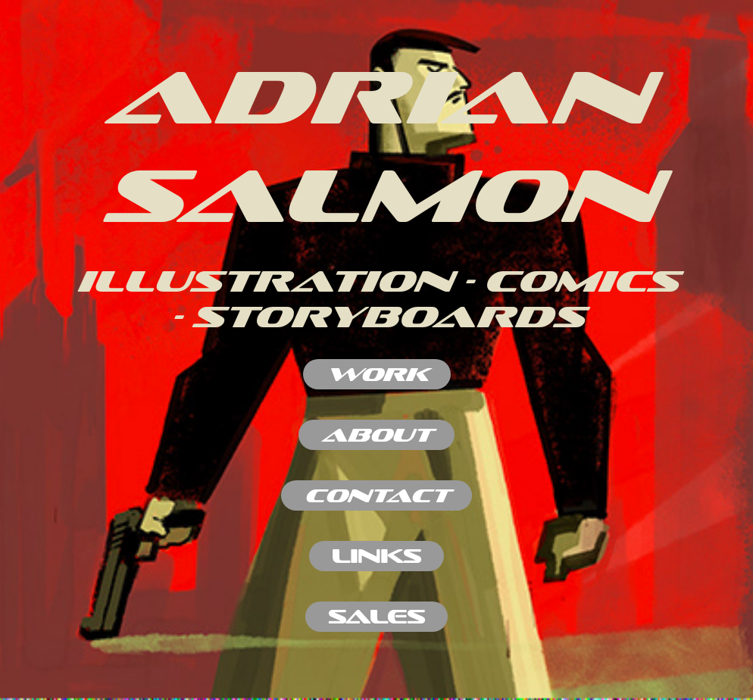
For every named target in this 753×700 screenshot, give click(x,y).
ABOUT (376, 434)
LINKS (376, 556)
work (377, 374)
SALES (376, 616)
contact (376, 495)
